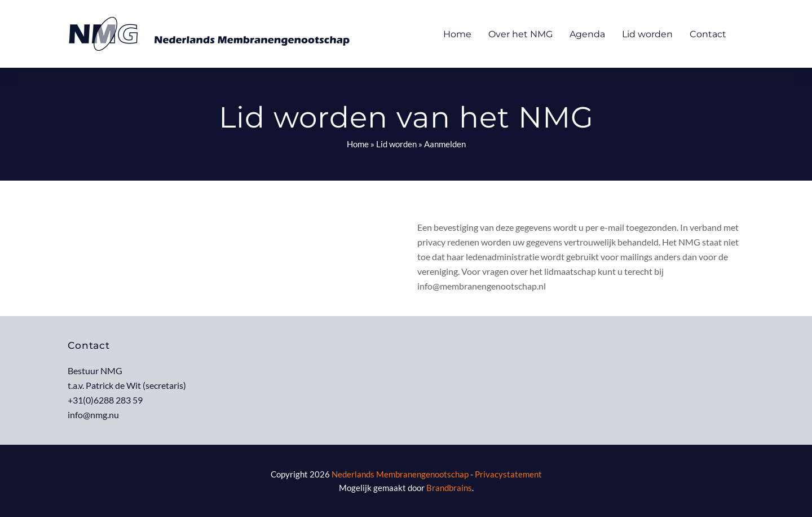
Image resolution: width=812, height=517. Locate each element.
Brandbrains (449, 488)
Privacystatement (508, 474)
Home (358, 144)
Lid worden (396, 144)
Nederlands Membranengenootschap (400, 474)
